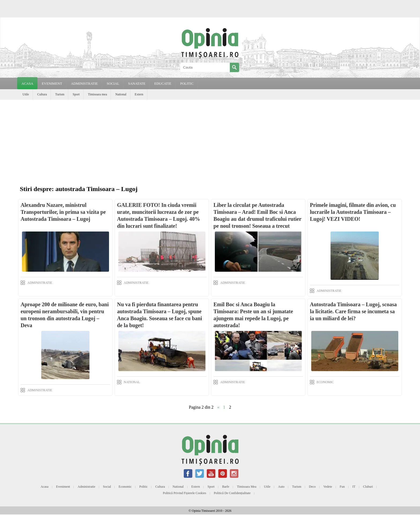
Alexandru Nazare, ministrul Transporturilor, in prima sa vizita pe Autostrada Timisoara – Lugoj (63, 212)
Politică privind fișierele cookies (185, 493)
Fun (342, 487)
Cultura (42, 94)
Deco (312, 487)
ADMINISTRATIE (84, 83)
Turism (60, 94)
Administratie (87, 487)
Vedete (328, 487)
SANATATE (137, 83)
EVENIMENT (52, 83)
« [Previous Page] (218, 407)
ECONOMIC (325, 382)
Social (107, 487)
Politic (143, 487)
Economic (125, 487)
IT (354, 487)
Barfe (226, 487)
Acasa (27, 83)
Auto (281, 487)
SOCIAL (113, 83)
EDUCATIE (163, 83)
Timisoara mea (97, 94)
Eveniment (63, 487)
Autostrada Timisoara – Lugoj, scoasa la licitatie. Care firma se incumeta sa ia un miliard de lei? (353, 311)
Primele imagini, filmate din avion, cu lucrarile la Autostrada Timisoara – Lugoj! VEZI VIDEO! (353, 212)
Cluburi (368, 487)
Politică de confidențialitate (232, 493)
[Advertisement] (210, 140)
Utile (26, 94)
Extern (139, 94)
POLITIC (187, 83)
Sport (76, 94)
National (121, 94)
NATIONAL (132, 382)
